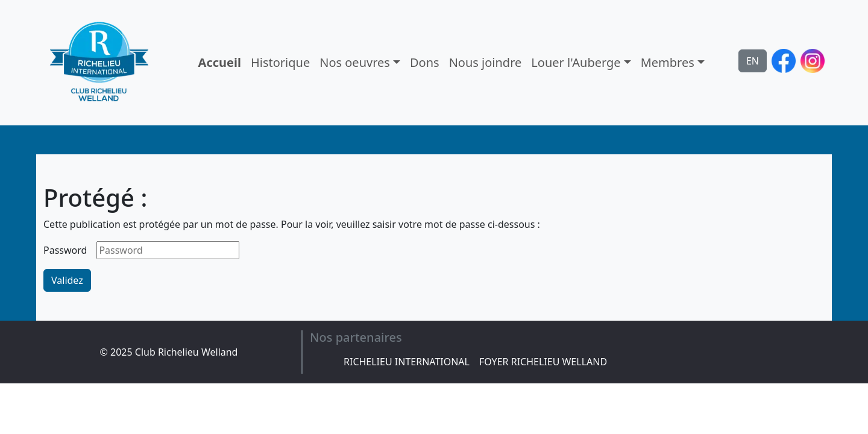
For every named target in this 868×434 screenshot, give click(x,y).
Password (65, 250)
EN (753, 61)
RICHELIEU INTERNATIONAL (407, 362)
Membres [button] (668, 62)
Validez (67, 280)
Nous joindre (486, 62)
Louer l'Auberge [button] (576, 62)
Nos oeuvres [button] (355, 62)
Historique (280, 62)
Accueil (220, 62)
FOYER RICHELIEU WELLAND (543, 362)
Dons (425, 62)
